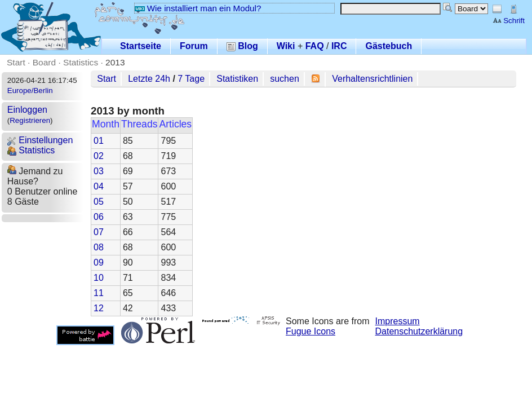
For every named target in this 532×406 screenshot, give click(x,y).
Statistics (81, 62)
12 (99, 308)
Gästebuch (389, 46)
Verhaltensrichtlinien (372, 79)
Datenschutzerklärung (419, 331)
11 (99, 293)
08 (99, 247)
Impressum (398, 321)
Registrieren (30, 120)
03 (99, 171)
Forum (194, 46)
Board (44, 62)
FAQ (315, 46)
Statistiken (237, 79)
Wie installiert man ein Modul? (198, 8)
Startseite (141, 46)
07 (99, 232)
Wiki (286, 46)
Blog (242, 46)
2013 (115, 62)
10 (99, 278)
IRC (339, 46)
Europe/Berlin (30, 91)
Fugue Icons (311, 331)
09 (99, 262)
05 (99, 202)
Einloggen (27, 110)
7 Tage (191, 79)
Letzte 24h (149, 79)
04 (99, 186)
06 (99, 217)
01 (99, 141)
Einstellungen (40, 140)
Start (16, 62)
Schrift (509, 21)
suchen (285, 79)
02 (99, 156)
